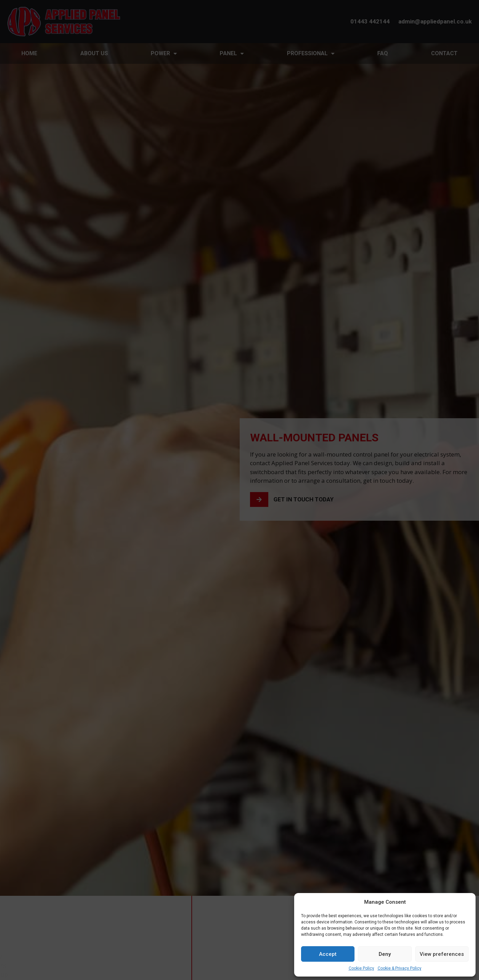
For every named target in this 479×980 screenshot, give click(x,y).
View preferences (442, 954)
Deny (385, 954)
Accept (328, 954)
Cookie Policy (361, 968)
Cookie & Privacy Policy (400, 968)
